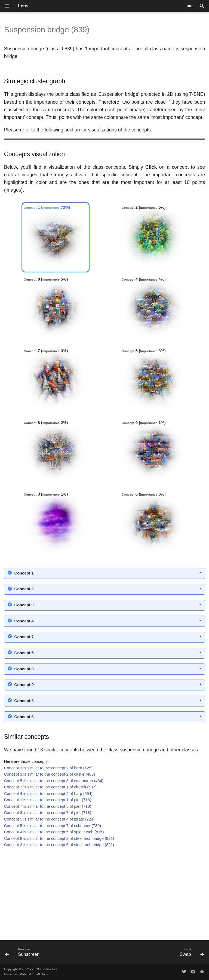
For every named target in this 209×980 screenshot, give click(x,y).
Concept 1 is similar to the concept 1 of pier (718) (48, 886)
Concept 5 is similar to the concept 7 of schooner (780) (53, 912)
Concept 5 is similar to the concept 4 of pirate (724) (49, 905)
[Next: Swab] (191, 954)
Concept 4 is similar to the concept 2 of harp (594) (48, 880)
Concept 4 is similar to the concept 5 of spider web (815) (54, 918)
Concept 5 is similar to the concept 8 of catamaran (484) (54, 867)
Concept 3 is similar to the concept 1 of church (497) (50, 873)
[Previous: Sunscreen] (24, 954)
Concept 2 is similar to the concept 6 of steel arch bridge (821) (59, 931)
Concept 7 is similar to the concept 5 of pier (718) (48, 893)
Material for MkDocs (34, 974)
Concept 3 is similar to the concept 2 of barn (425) (48, 854)
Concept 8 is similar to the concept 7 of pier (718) (48, 899)
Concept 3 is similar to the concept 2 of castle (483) (50, 861)
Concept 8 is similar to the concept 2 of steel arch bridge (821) (59, 925)
